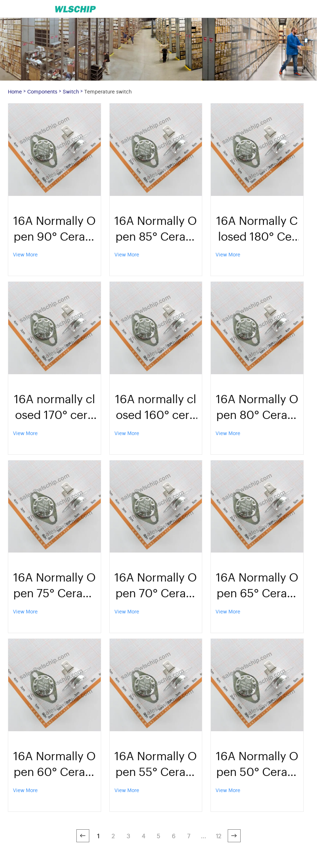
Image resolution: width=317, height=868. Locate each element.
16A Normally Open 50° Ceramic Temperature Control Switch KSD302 (257, 763)
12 (219, 836)
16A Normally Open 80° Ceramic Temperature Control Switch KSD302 (257, 406)
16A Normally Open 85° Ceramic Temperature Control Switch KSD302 (156, 228)
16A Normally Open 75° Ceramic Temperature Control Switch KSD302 (55, 584)
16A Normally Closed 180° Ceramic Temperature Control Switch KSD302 (257, 228)
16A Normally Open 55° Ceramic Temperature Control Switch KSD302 (156, 763)
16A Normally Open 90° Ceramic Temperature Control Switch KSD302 (55, 228)
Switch (71, 91)
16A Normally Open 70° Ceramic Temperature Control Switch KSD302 (156, 584)
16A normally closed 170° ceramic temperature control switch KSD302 (55, 406)
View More (25, 254)
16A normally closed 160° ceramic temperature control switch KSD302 (156, 406)
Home (15, 91)
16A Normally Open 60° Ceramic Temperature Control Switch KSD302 (55, 763)
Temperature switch (108, 91)
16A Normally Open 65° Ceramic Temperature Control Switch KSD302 (257, 584)
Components (42, 91)
